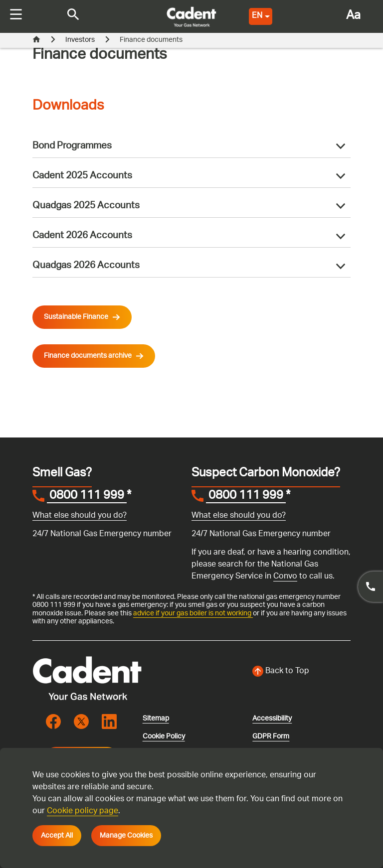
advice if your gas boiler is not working (193, 613)
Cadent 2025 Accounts (82, 176)
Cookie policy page (83, 811)
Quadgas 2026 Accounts (86, 266)
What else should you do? (80, 516)
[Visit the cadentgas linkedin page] (109, 722)
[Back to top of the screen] (301, 672)
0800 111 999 (87, 497)
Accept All (57, 836)
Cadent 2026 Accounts (82, 236)
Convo (285, 577)
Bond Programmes (72, 146)
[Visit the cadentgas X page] (81, 722)
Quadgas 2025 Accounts (86, 206)
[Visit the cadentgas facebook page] (53, 722)
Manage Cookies (126, 836)
